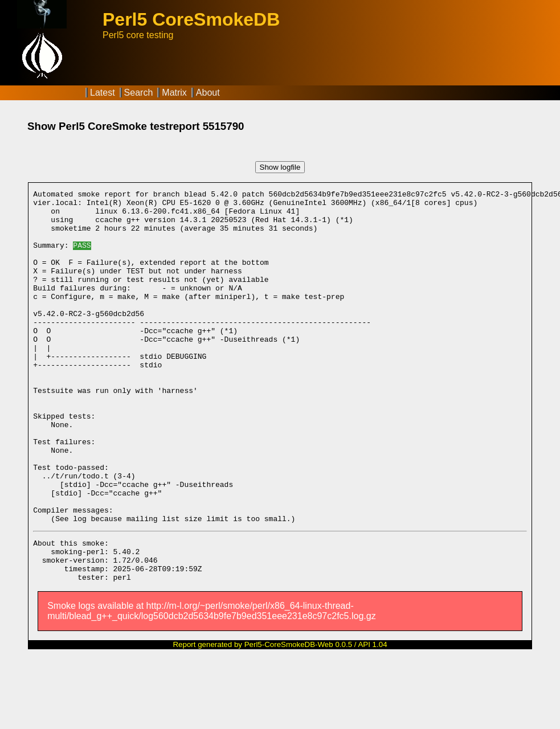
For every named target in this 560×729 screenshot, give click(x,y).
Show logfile (280, 167)
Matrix (174, 93)
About (208, 93)
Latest (103, 93)
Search (139, 93)
